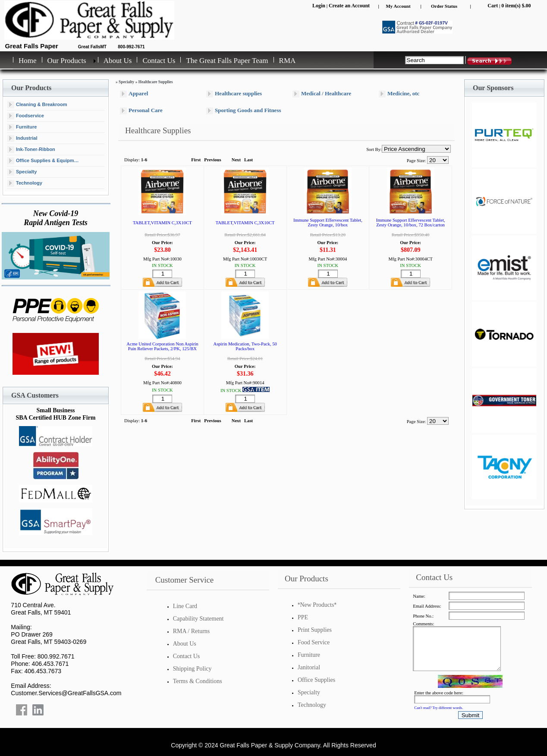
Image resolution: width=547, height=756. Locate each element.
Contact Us (159, 61)
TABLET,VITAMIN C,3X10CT (162, 223)
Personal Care (141, 111)
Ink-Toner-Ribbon (31, 150)
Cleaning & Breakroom (37, 105)
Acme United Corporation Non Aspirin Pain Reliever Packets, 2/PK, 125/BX (162, 346)
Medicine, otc (399, 94)
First (196, 160)
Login (319, 6)
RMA (288, 61)
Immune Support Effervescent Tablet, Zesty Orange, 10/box (328, 223)
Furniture (22, 127)
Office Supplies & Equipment (44, 161)
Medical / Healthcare (322, 94)
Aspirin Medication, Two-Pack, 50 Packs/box (245, 346)
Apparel (134, 94)
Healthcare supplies (234, 94)
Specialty (22, 172)
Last (248, 160)
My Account (398, 6)
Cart (493, 6)
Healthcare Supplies (156, 82)
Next (236, 160)
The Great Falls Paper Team (227, 61)
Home (28, 61)
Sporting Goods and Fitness (244, 111)
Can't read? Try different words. (439, 708)
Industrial (22, 138)
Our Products (67, 61)
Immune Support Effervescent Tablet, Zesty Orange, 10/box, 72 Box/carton (411, 223)
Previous (212, 160)
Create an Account (349, 6)
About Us (118, 61)
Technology (25, 183)
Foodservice (26, 116)
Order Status (444, 6)
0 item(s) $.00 (516, 6)
